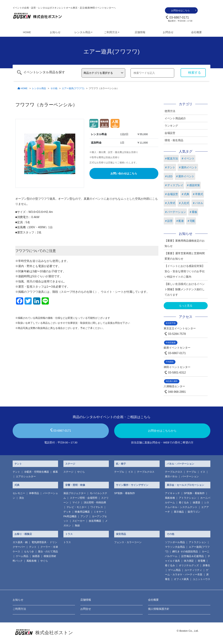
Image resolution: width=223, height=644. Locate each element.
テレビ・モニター (77, 507)
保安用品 (121, 534)
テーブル (119, 472)
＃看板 (193, 212)
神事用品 (34, 493)
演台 (22, 498)
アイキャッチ (172, 493)
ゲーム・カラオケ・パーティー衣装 (187, 572)
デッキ (67, 512)
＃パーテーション (175, 212)
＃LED (168, 176)
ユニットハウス (201, 579)
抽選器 (196, 502)
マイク (76, 502)
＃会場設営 (171, 194)
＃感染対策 (193, 185)
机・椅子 (121, 464)
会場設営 (170, 133)
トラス (69, 534)
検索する (195, 73)
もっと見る (186, 306)
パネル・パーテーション (180, 464)
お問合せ (168, 32)
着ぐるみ (184, 502)
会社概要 (196, 32)
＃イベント (188, 158)
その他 (170, 534)
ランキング (171, 126)
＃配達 (180, 221)
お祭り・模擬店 (23, 534)
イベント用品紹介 (175, 118)
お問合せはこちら (180, 10)
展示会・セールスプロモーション (185, 485)
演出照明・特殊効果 (95, 502)
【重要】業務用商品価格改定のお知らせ (185, 243)
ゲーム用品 (22, 556)
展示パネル (171, 476)
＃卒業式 (198, 194)
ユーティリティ (193, 570)
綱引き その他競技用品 (185, 551)
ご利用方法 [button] (111, 32)
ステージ (70, 464)
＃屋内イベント (188, 167)
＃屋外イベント (185, 176)
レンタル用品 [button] (82, 32)
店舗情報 (140, 32)
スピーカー (79, 521)
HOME (27, 32)
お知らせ (55, 32)
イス (131, 472)
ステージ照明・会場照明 (84, 498)
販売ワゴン (194, 512)
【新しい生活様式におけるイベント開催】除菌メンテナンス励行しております (185, 289)
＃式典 (185, 194)
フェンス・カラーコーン (128, 542)
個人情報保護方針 (159, 609)
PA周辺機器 (70, 516)
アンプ (84, 516)
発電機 (201, 561)
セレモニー (19, 493)
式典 (17, 485)
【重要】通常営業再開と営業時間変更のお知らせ (185, 256)
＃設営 (169, 221)
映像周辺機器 (82, 512)
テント (18, 464)
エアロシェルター (26, 476)
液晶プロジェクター (75, 493)
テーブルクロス (146, 472)
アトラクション (188, 498)
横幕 (55, 472)
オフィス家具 (181, 579)
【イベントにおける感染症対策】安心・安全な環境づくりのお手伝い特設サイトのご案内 (185, 271)
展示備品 (179, 512)
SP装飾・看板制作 (125, 493)
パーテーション (190, 476)
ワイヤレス (97, 507)
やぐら (81, 472)
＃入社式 (184, 203)
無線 (77, 525)
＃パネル (198, 203)
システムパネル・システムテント (187, 505)
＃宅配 (191, 221)
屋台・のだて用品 (48, 551)
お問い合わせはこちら (124, 173)
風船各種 (170, 498)
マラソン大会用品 (175, 547)
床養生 (206, 565)
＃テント (170, 167)
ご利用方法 (19, 609)
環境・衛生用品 (174, 140)
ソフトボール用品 (175, 542)
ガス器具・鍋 (20, 542)
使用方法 (170, 111)
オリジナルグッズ (189, 565)
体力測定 (189, 561)
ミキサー (99, 512)
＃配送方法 (171, 158)
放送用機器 (95, 521)
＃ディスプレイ (174, 185)
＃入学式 (170, 203)
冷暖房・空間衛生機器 (37, 472)
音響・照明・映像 (75, 485)
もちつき (29, 551)
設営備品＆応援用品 (193, 556)
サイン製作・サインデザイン (132, 485)
